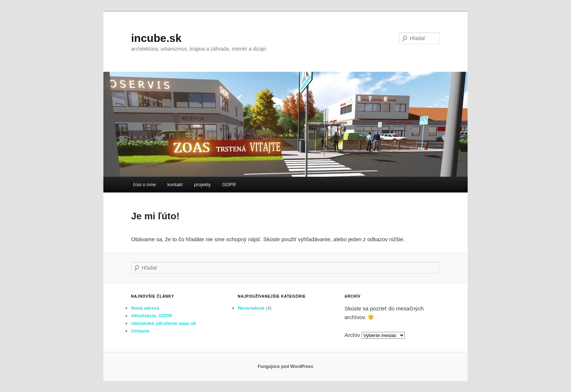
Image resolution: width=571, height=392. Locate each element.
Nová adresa (145, 308)
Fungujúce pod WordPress (285, 366)
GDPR (229, 185)
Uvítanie (140, 331)
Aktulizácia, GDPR (152, 316)
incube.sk (156, 38)
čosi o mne (144, 185)
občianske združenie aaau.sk (164, 323)
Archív (352, 335)
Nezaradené (251, 308)
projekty (202, 185)
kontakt (175, 185)
